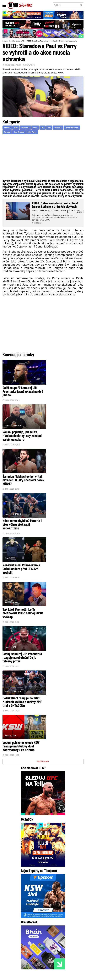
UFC (22, 41)
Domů (5, 41)
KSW (14, 548)
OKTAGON (58, 379)
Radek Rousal (80, 212)
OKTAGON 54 (72, 212)
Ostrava (63, 211)
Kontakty (58, 952)
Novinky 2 (27, 128)
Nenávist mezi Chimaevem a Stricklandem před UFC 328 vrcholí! (21, 475)
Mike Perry (51, 132)
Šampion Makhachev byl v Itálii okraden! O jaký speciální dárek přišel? (20, 432)
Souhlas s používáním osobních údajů (55, 977)
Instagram (44, 936)
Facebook (25, 936)
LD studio (79, 977)
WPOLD (32, 65)
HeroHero (34, 957)
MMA (17, 128)
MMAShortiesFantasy (53, 957)
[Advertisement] (43, 158)
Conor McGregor (11, 132)
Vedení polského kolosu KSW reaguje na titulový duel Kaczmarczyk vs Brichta (21, 559)
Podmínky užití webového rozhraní (16, 977)
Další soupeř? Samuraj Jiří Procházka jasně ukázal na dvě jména (20, 390)
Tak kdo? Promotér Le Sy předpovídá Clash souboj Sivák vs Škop (60, 475)
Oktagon (50, 211)
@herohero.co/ (51, 911)
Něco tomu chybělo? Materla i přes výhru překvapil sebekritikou (63, 432)
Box (52, 128)
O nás (24, 957)
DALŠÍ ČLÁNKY (43, 574)
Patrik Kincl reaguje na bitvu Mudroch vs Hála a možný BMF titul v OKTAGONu (64, 517)
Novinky (12, 41)
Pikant (56, 464)
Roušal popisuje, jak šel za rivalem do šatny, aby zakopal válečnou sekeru (63, 390)
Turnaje (25, 132)
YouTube (62, 936)
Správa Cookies (35, 977)
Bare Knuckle (37, 132)
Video (18, 41)
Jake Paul (62, 128)
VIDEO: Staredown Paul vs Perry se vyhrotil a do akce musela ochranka (52, 41)
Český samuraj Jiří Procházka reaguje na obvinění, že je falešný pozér (22, 517)
